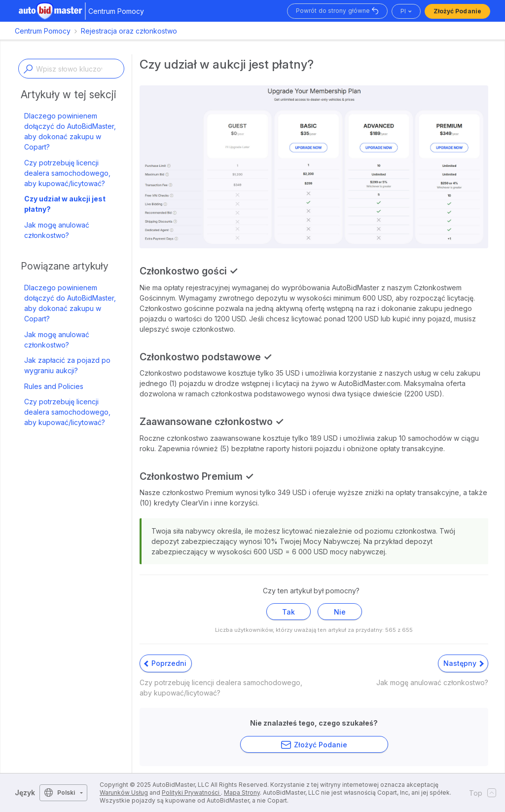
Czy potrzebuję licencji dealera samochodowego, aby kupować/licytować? (67, 173)
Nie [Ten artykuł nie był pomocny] (340, 612)
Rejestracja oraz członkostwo (129, 31)
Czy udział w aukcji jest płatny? (65, 204)
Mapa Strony (242, 793)
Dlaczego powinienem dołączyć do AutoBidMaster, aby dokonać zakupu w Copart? (70, 131)
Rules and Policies (54, 386)
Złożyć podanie (457, 11)
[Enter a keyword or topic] (71, 69)
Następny (464, 663)
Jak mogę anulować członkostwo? (57, 230)
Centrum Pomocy (43, 31)
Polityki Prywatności (191, 793)
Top (480, 793)
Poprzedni (165, 663)
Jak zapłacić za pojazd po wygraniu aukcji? (67, 365)
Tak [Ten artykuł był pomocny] (289, 612)
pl (403, 11)
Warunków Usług (124, 793)
